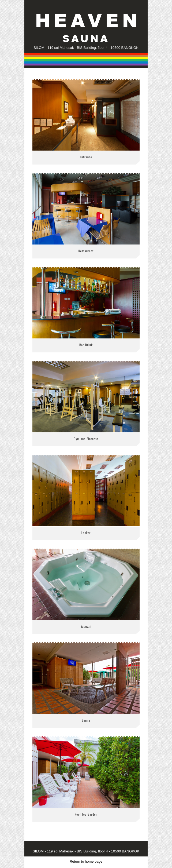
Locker (86, 533)
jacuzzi (86, 626)
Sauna (86, 720)
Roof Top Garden (86, 814)
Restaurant (86, 251)
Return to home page (86, 861)
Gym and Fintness (86, 439)
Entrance (86, 157)
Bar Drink (86, 345)
